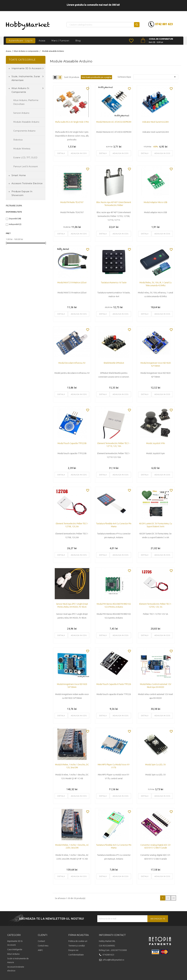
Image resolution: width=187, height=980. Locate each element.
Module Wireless (22, 149)
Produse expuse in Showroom (22, 193)
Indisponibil (15, 224)
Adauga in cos (79, 153)
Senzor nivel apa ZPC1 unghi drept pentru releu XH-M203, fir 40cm (72, 605)
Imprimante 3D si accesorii (28, 68)
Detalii (61, 153)
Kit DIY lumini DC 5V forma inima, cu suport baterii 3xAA (156, 525)
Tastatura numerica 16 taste (114, 283)
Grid (55, 77)
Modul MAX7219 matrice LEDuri (72, 283)
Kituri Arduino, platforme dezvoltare (26, 102)
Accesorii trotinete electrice (27, 183)
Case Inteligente (15, 949)
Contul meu (43, 946)
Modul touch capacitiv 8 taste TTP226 (114, 684)
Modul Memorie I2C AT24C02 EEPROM (114, 122)
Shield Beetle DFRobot (114, 363)
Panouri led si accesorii (25, 166)
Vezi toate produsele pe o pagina (96, 77)
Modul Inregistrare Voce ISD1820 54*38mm (72, 686)
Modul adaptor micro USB (156, 202)
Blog (78, 41)
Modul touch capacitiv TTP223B (72, 443)
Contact (41, 941)
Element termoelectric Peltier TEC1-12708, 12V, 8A (72, 525)
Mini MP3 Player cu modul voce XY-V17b (114, 766)
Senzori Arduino (21, 113)
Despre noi (73, 950)
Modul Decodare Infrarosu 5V (72, 363)
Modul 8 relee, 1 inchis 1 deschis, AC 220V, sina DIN (72, 846)
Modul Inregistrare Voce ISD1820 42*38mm (156, 364)
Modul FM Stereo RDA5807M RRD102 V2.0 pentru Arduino (114, 605)
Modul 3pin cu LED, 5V (156, 765)
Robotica (18, 140)
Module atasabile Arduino (26, 122)
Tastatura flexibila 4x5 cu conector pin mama (114, 846)
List (60, 77)
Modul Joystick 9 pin (156, 443)
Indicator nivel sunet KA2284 (156, 122)
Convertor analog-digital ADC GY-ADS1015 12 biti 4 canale (156, 846)
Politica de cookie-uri (78, 941)
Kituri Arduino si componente (28, 90)
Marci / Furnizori (60, 41)
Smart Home (19, 175)
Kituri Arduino (13, 954)
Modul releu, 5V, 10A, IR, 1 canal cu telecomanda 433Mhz (156, 284)
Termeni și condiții (77, 946)
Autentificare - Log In (21, 41)
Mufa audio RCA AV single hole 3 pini (72, 122)
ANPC (40, 950)
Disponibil (15, 219)
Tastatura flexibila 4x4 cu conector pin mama (114, 525)
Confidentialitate (76, 955)
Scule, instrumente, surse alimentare (28, 78)
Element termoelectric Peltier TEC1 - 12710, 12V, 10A (114, 445)
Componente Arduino (24, 131)
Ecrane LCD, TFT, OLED (25, 158)
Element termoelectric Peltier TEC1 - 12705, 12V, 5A (156, 605)
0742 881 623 (163, 24)
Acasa (42, 41)
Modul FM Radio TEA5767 (72, 202)
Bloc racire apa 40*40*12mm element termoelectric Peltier (114, 204)
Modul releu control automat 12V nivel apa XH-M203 (156, 686)
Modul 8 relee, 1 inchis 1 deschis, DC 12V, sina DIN (72, 766)
